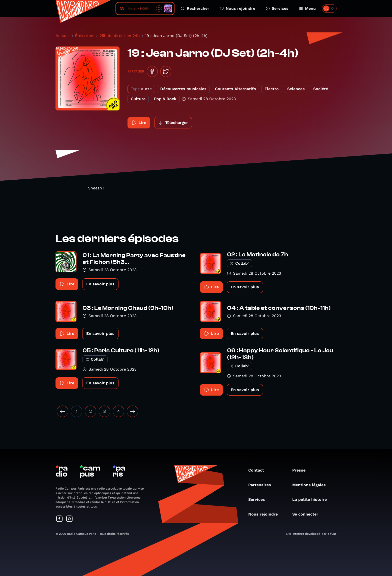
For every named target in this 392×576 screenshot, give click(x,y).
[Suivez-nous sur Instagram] (69, 519)
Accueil (63, 36)
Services (277, 8)
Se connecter (308, 514)
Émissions (85, 36)
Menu (307, 8)
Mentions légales (311, 485)
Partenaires (262, 485)
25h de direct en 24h (120, 36)
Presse (301, 470)
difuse (332, 534)
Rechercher (195, 8)
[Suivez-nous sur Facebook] (59, 519)
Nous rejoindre (237, 8)
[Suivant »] (132, 411)
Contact (259, 470)
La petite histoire (312, 499)
